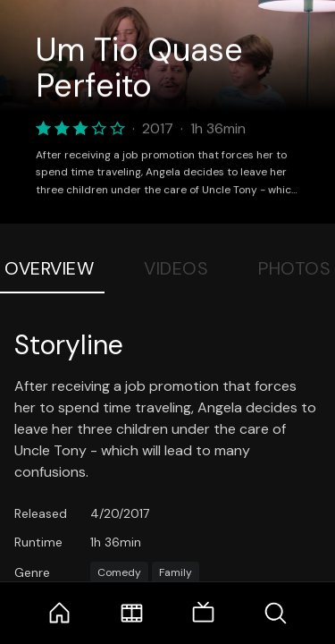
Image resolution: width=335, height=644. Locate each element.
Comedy (119, 572)
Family (176, 572)
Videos (176, 268)
